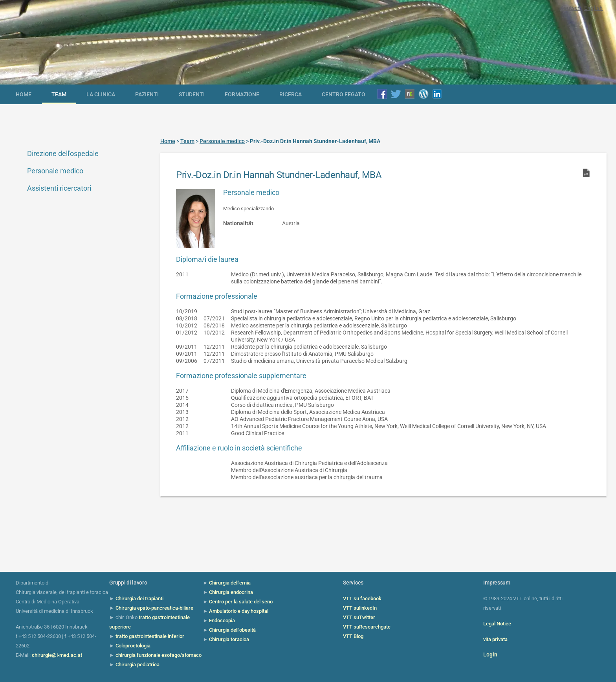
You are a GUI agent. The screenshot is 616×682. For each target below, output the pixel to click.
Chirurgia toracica (229, 639)
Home (24, 94)
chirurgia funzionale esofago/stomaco (159, 655)
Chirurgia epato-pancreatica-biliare (154, 608)
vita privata (495, 639)
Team (59, 94)
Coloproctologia (133, 646)
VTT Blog (353, 636)
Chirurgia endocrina (231, 592)
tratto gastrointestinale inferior (150, 636)
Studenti (192, 94)
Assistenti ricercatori (59, 188)
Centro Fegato (344, 94)
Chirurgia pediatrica (137, 665)
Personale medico (55, 171)
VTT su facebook (362, 598)
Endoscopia (222, 620)
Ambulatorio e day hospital (239, 611)
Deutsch (570, 8)
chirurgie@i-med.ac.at (57, 655)
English (593, 8)
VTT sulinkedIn (360, 608)
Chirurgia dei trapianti (139, 598)
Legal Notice (497, 624)
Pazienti (147, 94)
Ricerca (291, 94)
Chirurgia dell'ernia (230, 583)
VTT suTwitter (359, 617)
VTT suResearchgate (367, 627)
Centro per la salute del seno (241, 602)
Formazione (242, 94)
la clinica (101, 94)
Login (490, 654)
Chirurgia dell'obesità (232, 630)
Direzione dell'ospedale (63, 153)
